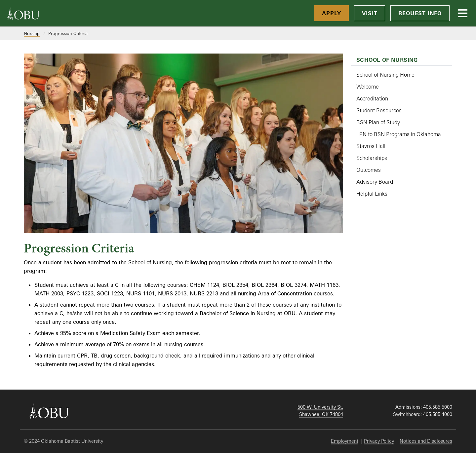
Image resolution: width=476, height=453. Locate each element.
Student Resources (379, 110)
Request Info (420, 13)
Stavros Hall (371, 146)
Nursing (32, 33)
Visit (370, 13)
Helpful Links (372, 194)
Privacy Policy (379, 441)
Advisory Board (375, 182)
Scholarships (372, 158)
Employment (345, 441)
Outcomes (369, 170)
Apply (331, 13)
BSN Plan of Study (378, 122)
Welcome (368, 87)
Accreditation (372, 98)
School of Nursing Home (385, 75)
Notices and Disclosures (426, 441)
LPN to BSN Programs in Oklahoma (399, 134)
